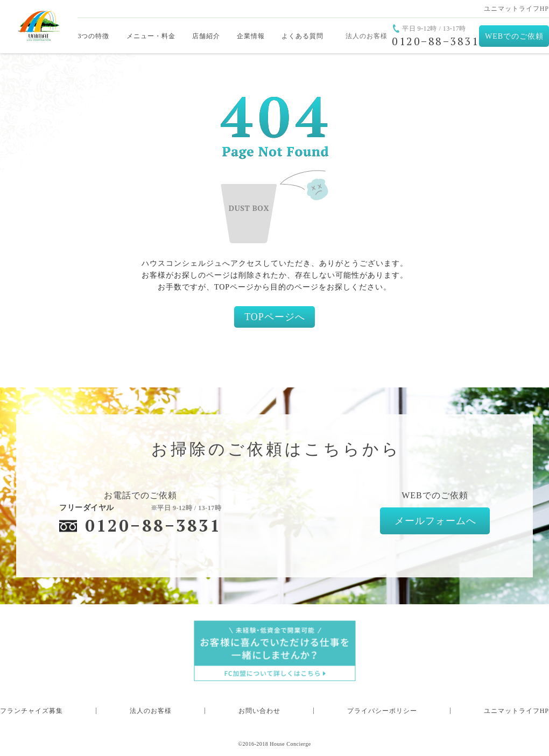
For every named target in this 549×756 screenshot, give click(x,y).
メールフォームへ (435, 521)
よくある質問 (302, 36)
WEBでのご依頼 (514, 36)
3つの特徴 (93, 36)
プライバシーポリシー (382, 711)
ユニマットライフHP (516, 9)
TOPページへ (275, 317)
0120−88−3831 (153, 525)
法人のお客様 (367, 36)
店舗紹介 (206, 36)
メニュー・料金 (151, 36)
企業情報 (251, 36)
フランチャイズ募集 (31, 711)
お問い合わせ (259, 711)
